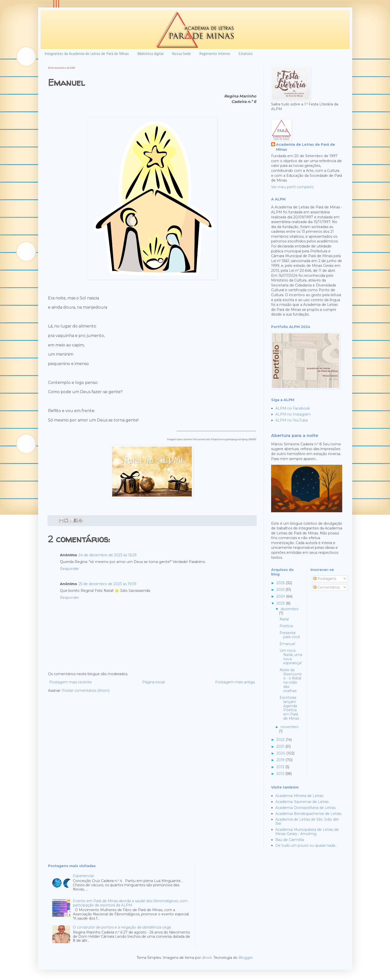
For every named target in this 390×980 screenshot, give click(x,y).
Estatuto (246, 54)
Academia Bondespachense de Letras (308, 814)
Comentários (327, 587)
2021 (281, 747)
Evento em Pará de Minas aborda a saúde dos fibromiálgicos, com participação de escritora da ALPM (130, 903)
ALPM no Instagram (293, 414)
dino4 (207, 958)
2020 (281, 753)
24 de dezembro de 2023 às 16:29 (108, 555)
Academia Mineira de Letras (299, 796)
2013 (281, 767)
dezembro (290, 609)
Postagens (325, 579)
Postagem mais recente (71, 682)
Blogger (246, 958)
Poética (286, 626)
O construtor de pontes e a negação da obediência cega (122, 927)
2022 (281, 740)
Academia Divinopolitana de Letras (305, 808)
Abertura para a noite (295, 435)
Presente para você (290, 635)
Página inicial (153, 682)
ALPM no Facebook (293, 408)
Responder (70, 569)
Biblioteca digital (150, 54)
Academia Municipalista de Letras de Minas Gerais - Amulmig (307, 832)
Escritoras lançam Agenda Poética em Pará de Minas (289, 708)
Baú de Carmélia (290, 840)
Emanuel (287, 644)
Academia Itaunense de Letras (302, 802)
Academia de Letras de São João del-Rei (307, 821)
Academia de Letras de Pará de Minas (306, 147)
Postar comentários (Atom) (86, 691)
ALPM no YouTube (292, 420)
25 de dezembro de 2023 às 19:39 (107, 584)
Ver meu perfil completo (292, 187)
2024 (281, 596)
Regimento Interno (215, 54)
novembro (290, 727)
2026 (281, 583)
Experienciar (83, 876)
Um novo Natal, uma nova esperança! (291, 657)
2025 (281, 590)
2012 (281, 774)
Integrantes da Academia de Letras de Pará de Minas (87, 54)
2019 (281, 760)
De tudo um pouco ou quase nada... (306, 845)
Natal (284, 619)
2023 (281, 603)
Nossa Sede (181, 54)
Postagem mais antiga (235, 682)
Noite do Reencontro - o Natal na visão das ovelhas (291, 680)
